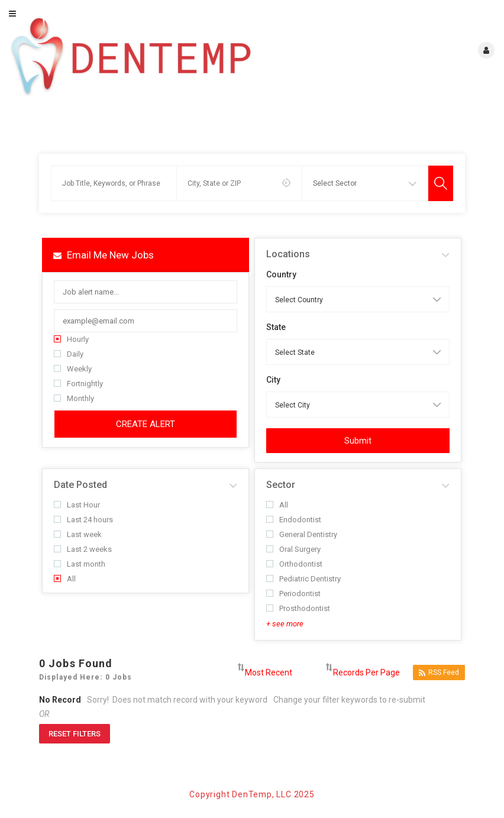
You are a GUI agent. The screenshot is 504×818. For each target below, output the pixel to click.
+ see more (285, 624)
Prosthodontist (298, 608)
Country (281, 274)
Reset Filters (75, 734)
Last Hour (77, 505)
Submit (358, 441)
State (276, 327)
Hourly (71, 339)
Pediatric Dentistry (303, 579)
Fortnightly (78, 384)
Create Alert (146, 424)
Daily (69, 354)
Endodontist (294, 520)
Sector (281, 485)
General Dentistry (302, 534)
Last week (78, 534)
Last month (80, 564)
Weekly (73, 369)
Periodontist (293, 594)
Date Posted (80, 485)
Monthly (74, 398)
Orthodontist (294, 564)
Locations (288, 254)
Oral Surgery (293, 549)
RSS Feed (439, 673)
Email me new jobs (104, 255)
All (65, 579)
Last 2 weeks (83, 549)
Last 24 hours (83, 520)
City (273, 380)
